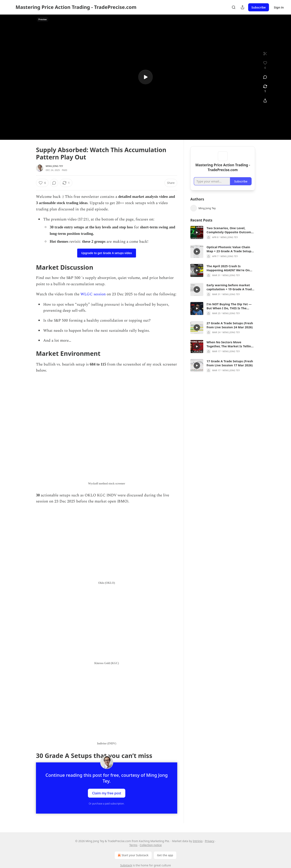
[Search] (234, 7)
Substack (126, 865)
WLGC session (93, 294)
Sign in (279, 7)
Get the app (165, 855)
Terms (133, 845)
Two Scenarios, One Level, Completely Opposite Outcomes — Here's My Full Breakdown (230, 236)
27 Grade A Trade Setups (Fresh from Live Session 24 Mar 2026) (230, 331)
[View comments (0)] (265, 77)
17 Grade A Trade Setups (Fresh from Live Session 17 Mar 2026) (230, 369)
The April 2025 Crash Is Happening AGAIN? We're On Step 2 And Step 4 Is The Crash (229, 274)
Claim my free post (107, 793)
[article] (223, 238)
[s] (145, 77)
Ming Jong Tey (54, 166)
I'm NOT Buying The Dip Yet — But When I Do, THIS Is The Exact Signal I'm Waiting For (229, 312)
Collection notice (151, 845)
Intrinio (198, 841)
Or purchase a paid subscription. (107, 804)
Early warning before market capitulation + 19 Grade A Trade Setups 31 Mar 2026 (230, 293)
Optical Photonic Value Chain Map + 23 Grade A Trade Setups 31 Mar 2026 (230, 255)
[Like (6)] (42, 183)
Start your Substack (133, 855)
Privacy (210, 841)
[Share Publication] (242, 7)
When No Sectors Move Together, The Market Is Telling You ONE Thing (230, 350)
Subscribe (259, 7)
